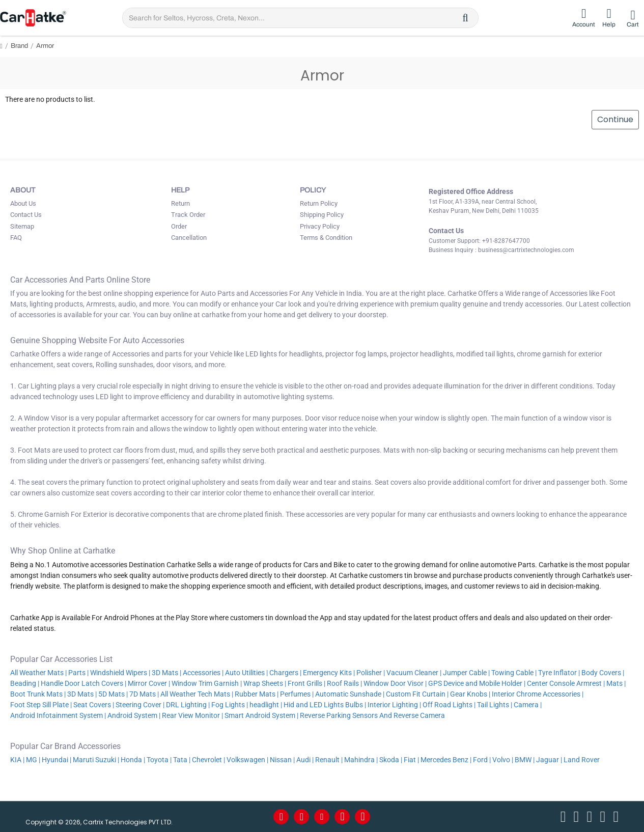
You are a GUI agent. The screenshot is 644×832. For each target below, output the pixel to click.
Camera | (528, 705)
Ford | (482, 760)
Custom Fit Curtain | (417, 694)
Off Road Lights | (449, 705)
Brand (19, 46)
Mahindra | (361, 760)
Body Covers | (603, 673)
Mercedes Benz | (446, 760)
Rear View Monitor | (192, 715)
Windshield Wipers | (120, 673)
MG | (33, 760)
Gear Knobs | (470, 694)
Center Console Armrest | (566, 683)
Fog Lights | (230, 705)
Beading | (25, 683)
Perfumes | (297, 694)
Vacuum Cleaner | (414, 673)
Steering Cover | (140, 705)
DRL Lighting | (188, 705)
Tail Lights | (495, 705)
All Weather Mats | (38, 673)
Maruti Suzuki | (96, 760)
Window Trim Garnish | (207, 683)
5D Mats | (113, 694)
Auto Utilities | (246, 673)
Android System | (134, 715)
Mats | (616, 683)
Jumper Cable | (466, 673)
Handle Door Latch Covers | (83, 683)
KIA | (17, 760)
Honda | (133, 760)
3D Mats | (166, 673)
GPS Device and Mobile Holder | (477, 683)
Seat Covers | (94, 705)
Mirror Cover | (149, 683)
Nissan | (282, 760)
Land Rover (582, 760)
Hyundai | (57, 760)
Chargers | (285, 673)
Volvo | (503, 760)
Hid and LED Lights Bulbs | (325, 705)
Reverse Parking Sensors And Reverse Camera (373, 715)
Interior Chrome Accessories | (538, 694)
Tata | (182, 760)
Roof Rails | (344, 683)
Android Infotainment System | (58, 715)
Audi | (305, 760)
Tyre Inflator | (559, 673)
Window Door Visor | (395, 683)
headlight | (266, 705)
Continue (615, 120)
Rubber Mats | (257, 694)
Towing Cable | (514, 673)
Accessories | (203, 673)
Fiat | (411, 760)
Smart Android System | (261, 715)
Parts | (78, 673)
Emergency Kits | (329, 673)
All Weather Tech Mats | (197, 694)
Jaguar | (549, 760)
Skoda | (391, 760)
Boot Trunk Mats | (38, 694)
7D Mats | (144, 694)
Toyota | (159, 760)
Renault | (329, 760)
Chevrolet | (208, 760)
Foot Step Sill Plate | (41, 705)
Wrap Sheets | (265, 683)
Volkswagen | (247, 760)
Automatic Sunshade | (350, 694)
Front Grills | (306, 683)
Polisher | (371, 673)
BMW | (525, 760)
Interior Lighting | (394, 705)
